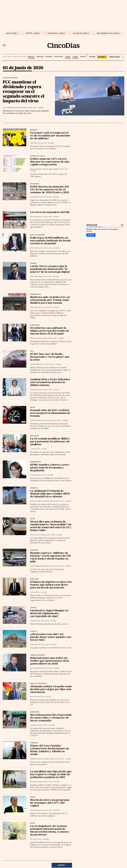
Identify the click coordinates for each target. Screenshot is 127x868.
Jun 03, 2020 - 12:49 (53, 364)
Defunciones (35, 184)
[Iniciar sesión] (116, 57)
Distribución (35, 712)
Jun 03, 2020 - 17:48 (36, 108)
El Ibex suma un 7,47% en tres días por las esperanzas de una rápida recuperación (50, 162)
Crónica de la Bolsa (37, 156)
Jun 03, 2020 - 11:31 (49, 621)
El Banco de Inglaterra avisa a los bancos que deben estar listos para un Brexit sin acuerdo (51, 585)
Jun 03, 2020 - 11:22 (46, 725)
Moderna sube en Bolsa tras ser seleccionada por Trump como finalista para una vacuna (50, 300)
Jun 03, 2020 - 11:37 (39, 592)
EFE (40, 535)
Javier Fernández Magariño (12, 108)
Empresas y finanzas (31, 58)
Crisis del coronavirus (38, 684)
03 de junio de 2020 (23, 68)
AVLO (32, 351)
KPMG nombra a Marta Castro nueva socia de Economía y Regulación (50, 468)
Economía (49, 57)
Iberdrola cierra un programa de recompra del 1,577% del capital (50, 803)
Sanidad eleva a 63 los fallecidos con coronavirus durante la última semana (50, 382)
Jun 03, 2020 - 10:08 (41, 839)
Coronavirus (35, 325)
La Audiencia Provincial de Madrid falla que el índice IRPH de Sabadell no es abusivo (50, 494)
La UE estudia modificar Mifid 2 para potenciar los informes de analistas (50, 442)
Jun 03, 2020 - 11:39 (63, 566)
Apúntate (91, 235)
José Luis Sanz (35, 621)
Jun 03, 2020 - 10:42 (51, 782)
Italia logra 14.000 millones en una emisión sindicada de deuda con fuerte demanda (50, 241)
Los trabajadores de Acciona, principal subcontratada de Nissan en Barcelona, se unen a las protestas (50, 831)
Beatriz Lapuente (36, 338)
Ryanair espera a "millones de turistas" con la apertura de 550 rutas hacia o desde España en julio (50, 557)
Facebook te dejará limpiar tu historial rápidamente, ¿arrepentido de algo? (49, 614)
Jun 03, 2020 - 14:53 (51, 248)
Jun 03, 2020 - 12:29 (60, 421)
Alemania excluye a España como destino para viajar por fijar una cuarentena (51, 689)
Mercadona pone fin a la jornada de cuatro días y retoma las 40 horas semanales (51, 718)
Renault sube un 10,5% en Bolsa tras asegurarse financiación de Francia (50, 413)
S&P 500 (29, 33)
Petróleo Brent (53, 33)
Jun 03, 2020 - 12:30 (51, 390)
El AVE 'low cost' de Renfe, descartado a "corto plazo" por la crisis (50, 357)
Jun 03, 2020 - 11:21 (63, 759)
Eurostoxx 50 (78, 33)
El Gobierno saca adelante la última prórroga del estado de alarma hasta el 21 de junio (50, 331)
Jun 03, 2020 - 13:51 (51, 277)
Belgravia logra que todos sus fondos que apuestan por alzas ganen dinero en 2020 (50, 661)
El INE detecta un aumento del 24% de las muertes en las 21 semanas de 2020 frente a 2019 (49, 190)
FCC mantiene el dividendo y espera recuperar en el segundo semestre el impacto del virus (24, 91)
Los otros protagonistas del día (50, 212)
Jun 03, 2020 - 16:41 (46, 143)
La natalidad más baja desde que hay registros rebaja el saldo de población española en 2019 (51, 775)
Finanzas (33, 263)
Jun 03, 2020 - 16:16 (51, 197)
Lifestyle (33, 608)
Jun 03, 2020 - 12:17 (54, 535)
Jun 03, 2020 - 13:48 (51, 307)
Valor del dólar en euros (105, 33)
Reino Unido (34, 579)
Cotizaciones (58, 57)
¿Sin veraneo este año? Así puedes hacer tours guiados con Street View (51, 637)
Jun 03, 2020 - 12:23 (39, 449)
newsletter (92, 225)
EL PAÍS (91, 56)
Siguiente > (62, 865)
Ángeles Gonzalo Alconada (40, 501)
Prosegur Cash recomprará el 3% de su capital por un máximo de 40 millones (50, 136)
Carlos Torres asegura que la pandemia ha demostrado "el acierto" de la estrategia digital (50, 269)
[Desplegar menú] (4, 45)
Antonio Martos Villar (38, 421)
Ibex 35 (9, 33)
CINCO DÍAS (34, 143)
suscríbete (102, 57)
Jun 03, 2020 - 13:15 (56, 338)
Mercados (40, 57)
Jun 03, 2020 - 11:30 (49, 645)
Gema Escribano (36, 169)
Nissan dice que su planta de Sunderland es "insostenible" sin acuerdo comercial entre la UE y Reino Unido (51, 526)
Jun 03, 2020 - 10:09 (51, 810)
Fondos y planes (68, 58)
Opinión (83, 57)
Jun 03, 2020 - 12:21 (45, 475)
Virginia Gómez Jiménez (51, 169)
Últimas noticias (75, 58)
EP (31, 475)
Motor (33, 407)
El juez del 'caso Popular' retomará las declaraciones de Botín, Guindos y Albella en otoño (50, 750)
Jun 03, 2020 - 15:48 (51, 217)
